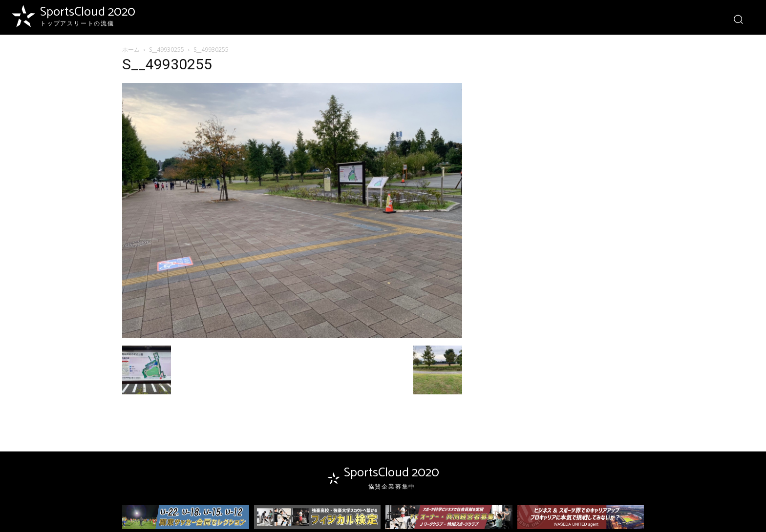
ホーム (131, 50)
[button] (738, 19)
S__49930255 (167, 50)
